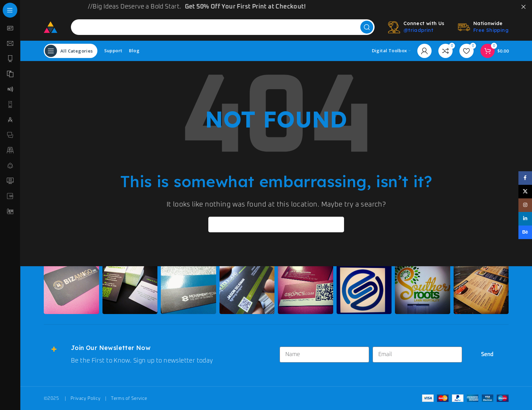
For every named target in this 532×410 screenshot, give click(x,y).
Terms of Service (129, 398)
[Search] (223, 27)
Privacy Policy (86, 398)
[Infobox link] (158, 355)
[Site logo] (51, 26)
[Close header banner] (524, 7)
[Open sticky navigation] (71, 51)
